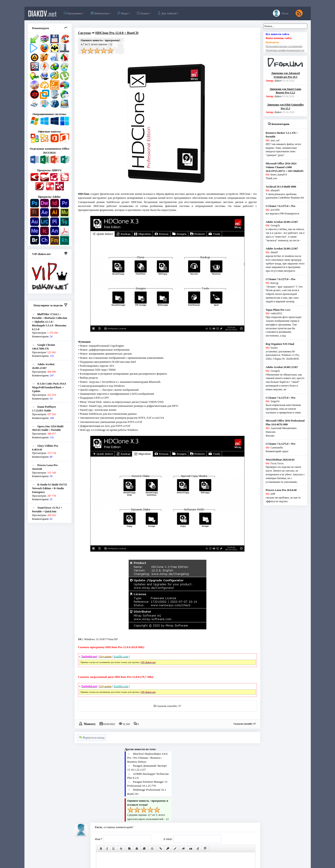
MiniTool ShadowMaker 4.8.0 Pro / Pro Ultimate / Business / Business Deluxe (147, 758)
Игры (123, 13)
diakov (42, 13)
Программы (73, 13)
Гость (281, 13)
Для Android (167, 13)
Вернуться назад (92, 738)
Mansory (90, 724)
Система (84, 33)
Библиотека (100, 13)
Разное (143, 13)
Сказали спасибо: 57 (169, 706)
